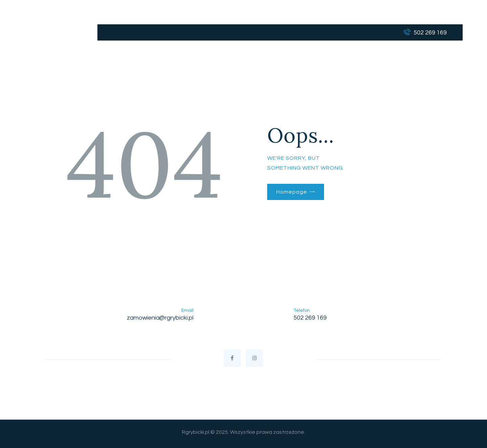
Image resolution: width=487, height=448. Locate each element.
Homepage (292, 192)
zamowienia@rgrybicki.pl (160, 318)
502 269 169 (310, 318)
